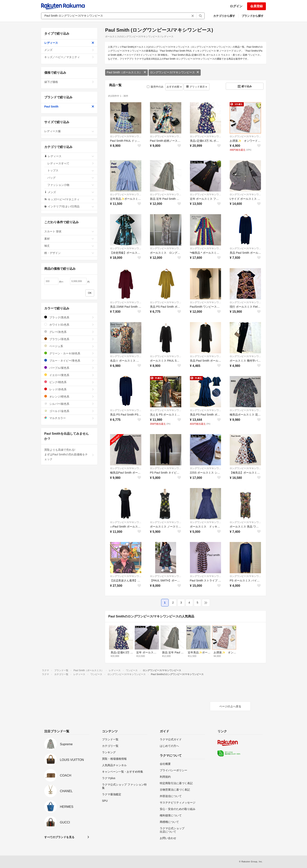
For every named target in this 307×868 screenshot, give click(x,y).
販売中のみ (155, 87)
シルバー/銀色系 (69, 404)
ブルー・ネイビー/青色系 (69, 361)
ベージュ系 (69, 346)
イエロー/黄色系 (69, 375)
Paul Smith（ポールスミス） (126, 72)
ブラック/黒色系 (69, 317)
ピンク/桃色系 (69, 382)
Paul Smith (69, 107)
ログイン (236, 6)
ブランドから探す (253, 16)
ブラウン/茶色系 (69, 339)
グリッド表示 (197, 87)
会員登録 (256, 6)
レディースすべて (71, 163)
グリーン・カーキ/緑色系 (69, 353)
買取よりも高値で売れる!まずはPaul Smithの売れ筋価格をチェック (69, 454)
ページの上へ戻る (230, 706)
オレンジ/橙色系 (69, 396)
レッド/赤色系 (69, 389)
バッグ (71, 178)
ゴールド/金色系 (69, 411)
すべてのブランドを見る (59, 837)
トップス (71, 170)
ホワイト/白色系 (69, 325)
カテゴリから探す (224, 16)
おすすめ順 (174, 87)
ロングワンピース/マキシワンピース (175, 72)
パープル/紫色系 (69, 368)
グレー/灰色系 (69, 332)
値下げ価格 (69, 82)
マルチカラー (69, 418)
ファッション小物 (71, 185)
